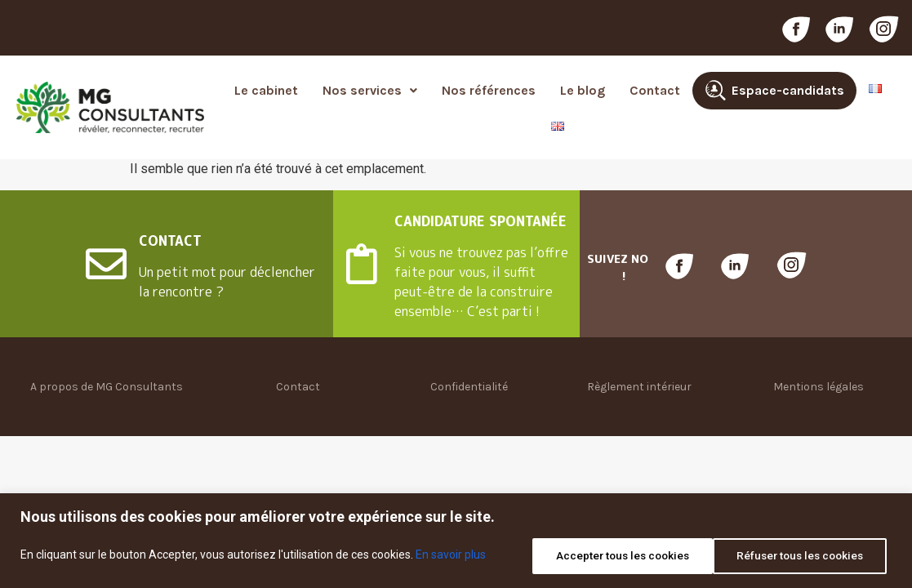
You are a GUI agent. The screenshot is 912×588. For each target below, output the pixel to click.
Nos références (489, 90)
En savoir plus (451, 556)
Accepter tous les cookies (799, 556)
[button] (370, 91)
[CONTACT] (106, 264)
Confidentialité (469, 387)
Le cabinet (266, 90)
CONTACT (170, 241)
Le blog (583, 90)
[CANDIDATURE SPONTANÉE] (362, 264)
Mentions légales (819, 387)
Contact (655, 90)
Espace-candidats (788, 90)
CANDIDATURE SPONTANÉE (480, 221)
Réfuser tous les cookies (609, 556)
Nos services (370, 90)
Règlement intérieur (639, 387)
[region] (456, 542)
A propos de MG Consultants (107, 387)
